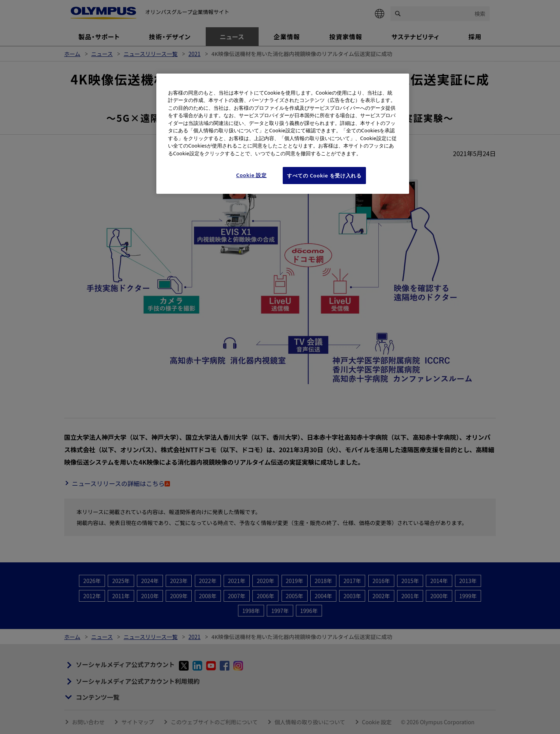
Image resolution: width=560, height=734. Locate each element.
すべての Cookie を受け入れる (324, 176)
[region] (283, 134)
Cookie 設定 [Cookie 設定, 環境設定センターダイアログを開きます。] (251, 175)
